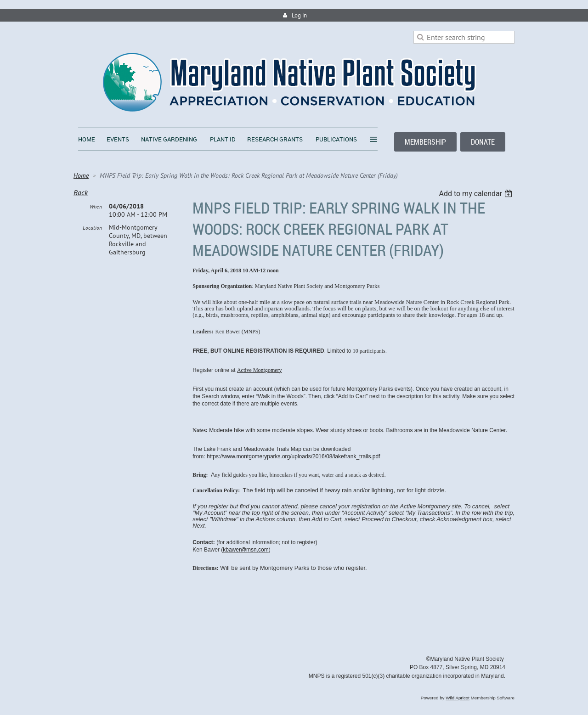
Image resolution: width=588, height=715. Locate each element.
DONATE (483, 142)
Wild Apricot (458, 698)
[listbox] (477, 194)
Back (81, 192)
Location (92, 228)
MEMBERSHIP (425, 142)
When (96, 206)
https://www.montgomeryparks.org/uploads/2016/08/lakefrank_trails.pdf (294, 456)
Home (81, 175)
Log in (299, 15)
